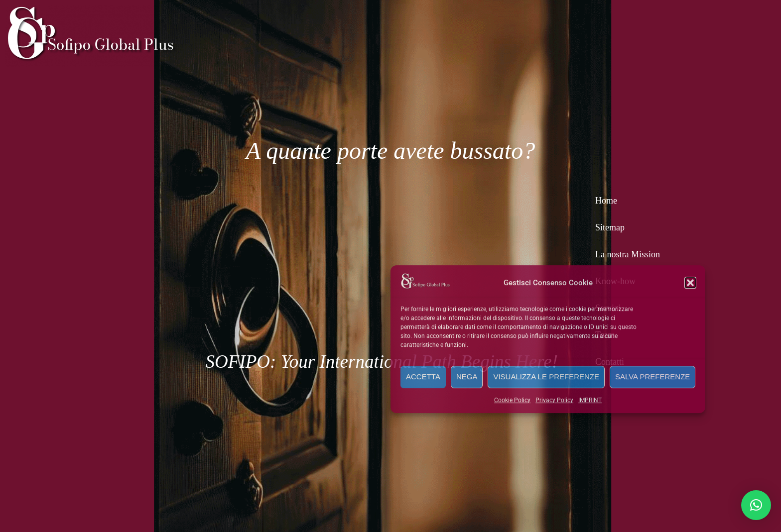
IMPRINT (590, 400)
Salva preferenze (652, 376)
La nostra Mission (628, 254)
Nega (467, 376)
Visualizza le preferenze (546, 376)
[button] (690, 282)
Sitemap (610, 227)
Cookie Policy (512, 400)
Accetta (423, 376)
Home (606, 201)
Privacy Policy (554, 400)
